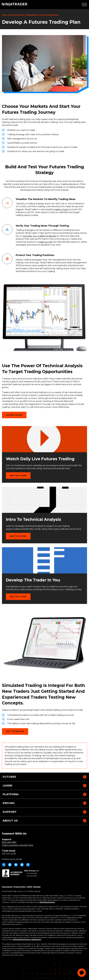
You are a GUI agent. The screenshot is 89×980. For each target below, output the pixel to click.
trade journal (45, 242)
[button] (84, 5)
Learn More (14, 415)
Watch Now (18, 476)
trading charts (61, 209)
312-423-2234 (9, 854)
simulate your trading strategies (40, 236)
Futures (12, 15)
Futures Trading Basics (27, 15)
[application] (82, 973)
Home (5, 15)
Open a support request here (18, 845)
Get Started (17, 732)
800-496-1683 (9, 842)
